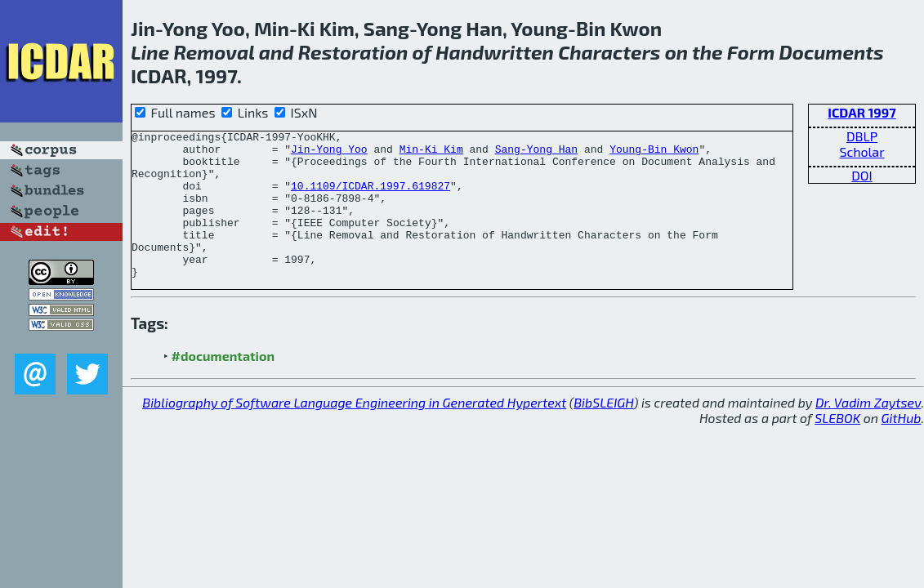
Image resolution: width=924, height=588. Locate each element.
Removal (214, 52)
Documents (831, 52)
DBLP (862, 136)
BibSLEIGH (603, 432)
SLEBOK (837, 447)
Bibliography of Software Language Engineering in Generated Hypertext (354, 432)
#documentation (223, 385)
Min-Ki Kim (431, 154)
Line (150, 52)
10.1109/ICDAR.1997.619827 (370, 198)
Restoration (353, 52)
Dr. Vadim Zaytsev (868, 432)
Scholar (862, 151)
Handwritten (495, 52)
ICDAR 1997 (862, 112)
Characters (609, 52)
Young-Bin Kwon (654, 154)
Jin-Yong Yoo (329, 154)
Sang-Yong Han (536, 154)
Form (751, 52)
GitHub (902, 447)
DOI (862, 175)
